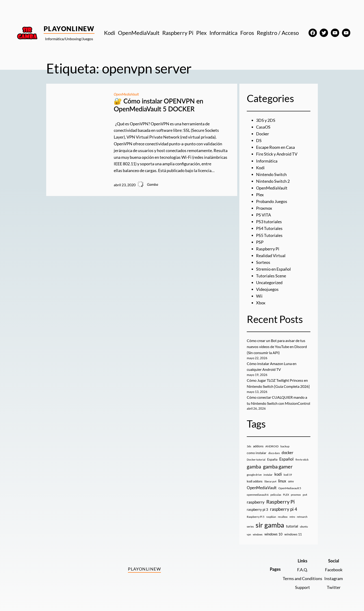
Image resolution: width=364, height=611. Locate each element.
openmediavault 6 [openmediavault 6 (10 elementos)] (258, 492)
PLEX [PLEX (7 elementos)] (286, 492)
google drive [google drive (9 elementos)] (254, 472)
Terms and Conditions (302, 576)
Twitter (334, 585)
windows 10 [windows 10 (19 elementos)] (273, 531)
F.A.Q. (302, 567)
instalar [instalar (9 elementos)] (268, 472)
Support (302, 585)
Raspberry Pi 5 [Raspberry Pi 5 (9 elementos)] (256, 514)
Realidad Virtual (271, 254)
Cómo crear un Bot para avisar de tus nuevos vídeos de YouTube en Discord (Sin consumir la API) (277, 345)
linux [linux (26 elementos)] (282, 478)
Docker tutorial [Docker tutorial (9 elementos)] (256, 457)
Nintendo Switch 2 (273, 180)
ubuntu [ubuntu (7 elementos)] (304, 524)
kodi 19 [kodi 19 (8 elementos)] (288, 472)
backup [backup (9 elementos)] (285, 444)
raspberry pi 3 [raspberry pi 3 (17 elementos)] (257, 507)
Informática (267, 160)
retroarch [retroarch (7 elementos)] (302, 514)
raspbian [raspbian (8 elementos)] (271, 514)
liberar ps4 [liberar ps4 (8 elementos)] (270, 479)
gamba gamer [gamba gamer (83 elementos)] (278, 464)
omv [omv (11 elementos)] (291, 479)
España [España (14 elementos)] (272, 457)
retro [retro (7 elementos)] (292, 514)
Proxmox (264, 207)
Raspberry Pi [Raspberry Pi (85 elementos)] (281, 499)
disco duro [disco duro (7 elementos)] (274, 450)
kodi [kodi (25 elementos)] (278, 472)
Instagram (334, 576)
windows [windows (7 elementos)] (258, 532)
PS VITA (263, 214)
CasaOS (263, 127)
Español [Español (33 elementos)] (286, 456)
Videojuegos (267, 288)
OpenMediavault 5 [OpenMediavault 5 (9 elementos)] (290, 486)
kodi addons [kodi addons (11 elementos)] (255, 479)
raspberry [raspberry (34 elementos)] (256, 499)
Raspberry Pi (268, 247)
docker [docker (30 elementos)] (288, 450)
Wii (259, 294)
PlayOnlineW (69, 29)
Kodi (260, 167)
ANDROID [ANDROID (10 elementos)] (272, 444)
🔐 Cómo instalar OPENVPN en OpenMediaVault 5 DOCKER (159, 105)
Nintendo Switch (271, 174)
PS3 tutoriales (269, 221)
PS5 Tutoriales (269, 234)
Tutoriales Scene (271, 274)
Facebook (334, 567)
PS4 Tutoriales (269, 227)
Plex (260, 194)
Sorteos (263, 261)
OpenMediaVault (127, 94)
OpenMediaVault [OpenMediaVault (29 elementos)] (262, 485)
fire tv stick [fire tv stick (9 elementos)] (302, 457)
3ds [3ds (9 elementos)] (249, 444)
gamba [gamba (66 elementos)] (254, 464)
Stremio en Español (273, 267)
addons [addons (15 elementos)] (258, 443)
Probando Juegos (272, 201)
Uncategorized (269, 281)
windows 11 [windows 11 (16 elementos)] (293, 532)
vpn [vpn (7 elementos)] (249, 532)
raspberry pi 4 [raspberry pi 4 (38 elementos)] (284, 507)
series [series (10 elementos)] (250, 524)
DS (259, 140)
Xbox (261, 301)
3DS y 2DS (266, 120)
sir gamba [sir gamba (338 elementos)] (270, 522)
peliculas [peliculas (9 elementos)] (276, 492)
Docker (263, 134)
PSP (260, 241)
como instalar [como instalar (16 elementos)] (257, 450)
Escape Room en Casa (275, 147)
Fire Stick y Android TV (277, 154)
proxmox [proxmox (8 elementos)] (296, 492)
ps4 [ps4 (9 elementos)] (305, 492)
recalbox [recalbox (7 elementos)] (283, 514)
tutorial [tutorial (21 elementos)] (292, 524)
